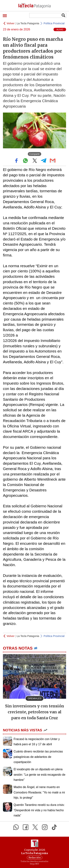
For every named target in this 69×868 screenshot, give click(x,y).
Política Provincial (54, 23)
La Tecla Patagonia (28, 23)
